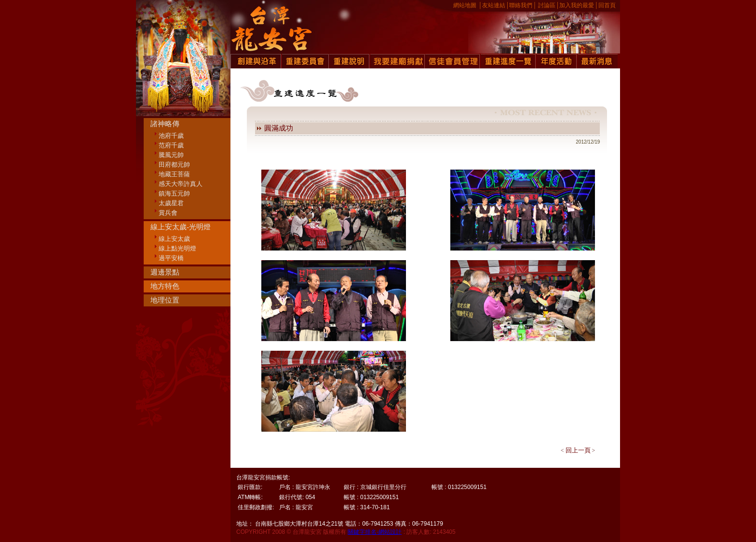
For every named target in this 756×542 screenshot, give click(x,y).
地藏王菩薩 (174, 174)
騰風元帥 (171, 155)
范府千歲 (171, 145)
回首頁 (607, 5)
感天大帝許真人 (181, 184)
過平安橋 (171, 258)
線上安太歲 (174, 239)
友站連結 (494, 5)
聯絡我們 (521, 5)
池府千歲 (171, 136)
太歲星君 (171, 203)
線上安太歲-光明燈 (181, 227)
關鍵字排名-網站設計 (375, 532)
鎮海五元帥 (174, 193)
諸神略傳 (165, 124)
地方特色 (165, 286)
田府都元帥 (174, 165)
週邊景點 (165, 272)
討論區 (547, 5)
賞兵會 (168, 213)
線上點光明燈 (177, 248)
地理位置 (165, 300)
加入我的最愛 (577, 5)
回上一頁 (578, 450)
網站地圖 (465, 5)
